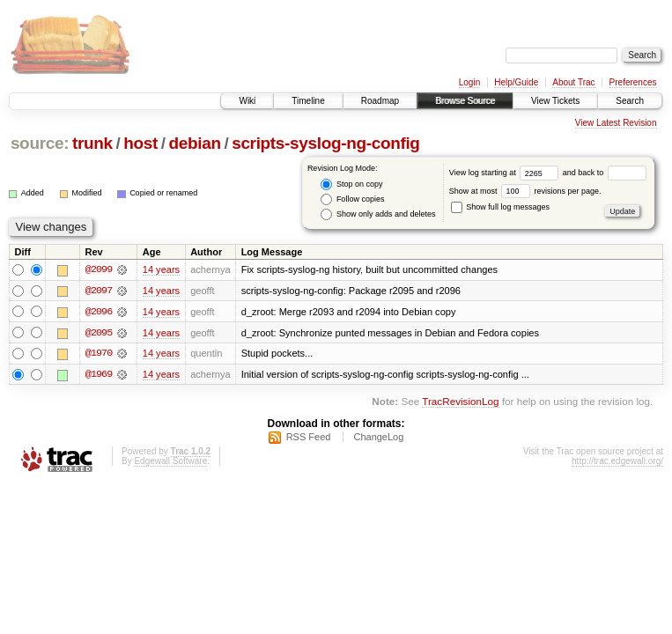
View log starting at (506, 173)
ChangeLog (378, 438)
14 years (161, 269)
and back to (605, 173)
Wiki (247, 101)
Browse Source (465, 101)
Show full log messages (500, 207)
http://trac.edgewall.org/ (617, 462)
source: (40, 143)
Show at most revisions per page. (525, 191)
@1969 (99, 375)
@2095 (99, 333)
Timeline (308, 101)
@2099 (99, 269)
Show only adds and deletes (378, 214)
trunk (92, 143)
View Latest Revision (616, 123)
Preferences (633, 82)
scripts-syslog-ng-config (325, 143)
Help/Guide (516, 82)
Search (630, 101)
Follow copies (352, 199)
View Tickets (555, 101)
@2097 (99, 291)
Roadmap (380, 101)
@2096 (99, 312)
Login (469, 82)
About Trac (573, 82)
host (140, 143)
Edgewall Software (170, 462)
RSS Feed (309, 438)
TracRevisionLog (460, 403)
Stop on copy (351, 184)
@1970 (99, 354)
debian (194, 143)
